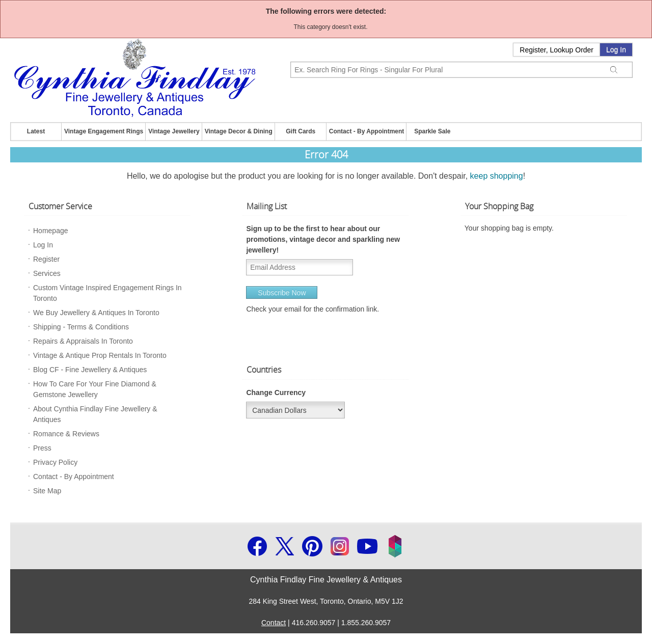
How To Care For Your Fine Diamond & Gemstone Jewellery (95, 389)
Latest (36, 131)
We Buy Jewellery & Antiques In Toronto (96, 313)
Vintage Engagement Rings (104, 131)
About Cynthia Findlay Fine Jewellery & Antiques (95, 414)
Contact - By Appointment (367, 131)
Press (42, 448)
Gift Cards (301, 131)
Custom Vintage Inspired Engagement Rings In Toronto (107, 293)
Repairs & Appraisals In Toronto (83, 341)
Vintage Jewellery (174, 131)
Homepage (51, 231)
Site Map (47, 491)
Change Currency (276, 393)
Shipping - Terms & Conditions (81, 327)
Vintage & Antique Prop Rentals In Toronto (100, 355)
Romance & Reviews (66, 434)
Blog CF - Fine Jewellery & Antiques (90, 370)
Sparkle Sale (432, 131)
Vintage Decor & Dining (239, 131)
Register (46, 259)
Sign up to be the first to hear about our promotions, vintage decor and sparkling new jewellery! (323, 239)
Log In (616, 50)
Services (47, 273)
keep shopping (497, 176)
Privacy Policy (55, 462)
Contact (274, 623)
